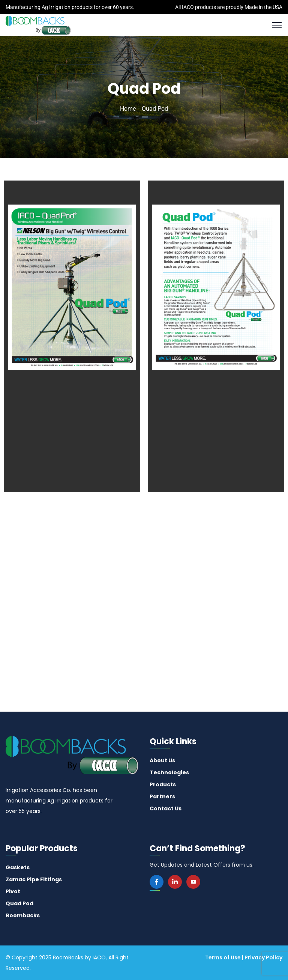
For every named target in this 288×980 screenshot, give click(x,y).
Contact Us (166, 808)
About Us (162, 760)
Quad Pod (19, 903)
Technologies (169, 772)
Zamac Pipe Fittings (34, 879)
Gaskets (18, 867)
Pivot (13, 891)
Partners (162, 796)
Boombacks (23, 915)
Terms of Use (223, 957)
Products (163, 784)
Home (128, 109)
